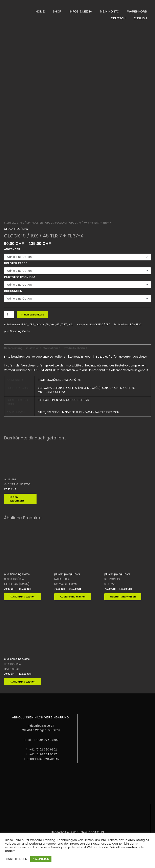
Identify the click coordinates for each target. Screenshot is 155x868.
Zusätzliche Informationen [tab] (43, 346)
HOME (40, 11)
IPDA (132, 323)
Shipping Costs (20, 329)
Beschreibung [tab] (13, 346)
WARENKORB (137, 11)
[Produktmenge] (9, 313)
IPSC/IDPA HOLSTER (31, 221)
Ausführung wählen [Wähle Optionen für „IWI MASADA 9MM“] (75, 596)
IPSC (139, 323)
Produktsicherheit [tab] (75, 346)
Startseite (10, 221)
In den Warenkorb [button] (19, 498)
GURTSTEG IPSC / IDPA (20, 276)
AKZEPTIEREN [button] (41, 859)
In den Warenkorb (32, 313)
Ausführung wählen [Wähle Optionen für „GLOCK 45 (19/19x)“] (25, 596)
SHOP (57, 11)
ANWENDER (12, 248)
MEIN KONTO (109, 11)
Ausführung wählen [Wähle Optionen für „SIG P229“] (125, 596)
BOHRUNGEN (13, 289)
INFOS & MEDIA (81, 11)
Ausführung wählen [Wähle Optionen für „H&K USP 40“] (25, 681)
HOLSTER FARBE (16, 262)
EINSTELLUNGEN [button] (17, 859)
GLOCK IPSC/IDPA (56, 221)
